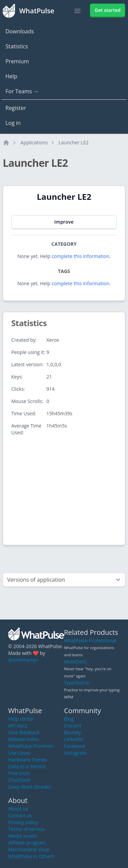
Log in (13, 123)
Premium (17, 61)
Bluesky (73, 732)
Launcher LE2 (74, 142)
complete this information (80, 256)
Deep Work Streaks (29, 787)
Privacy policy (23, 822)
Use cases (19, 753)
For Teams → (22, 91)
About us (18, 809)
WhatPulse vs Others (31, 856)
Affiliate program (27, 843)
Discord (73, 726)
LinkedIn (74, 739)
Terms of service (26, 829)
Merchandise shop (29, 849)
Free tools (19, 773)
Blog (69, 719)
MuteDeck (75, 662)
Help (11, 76)
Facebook (75, 746)
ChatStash (19, 780)
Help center (21, 719)
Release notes (24, 739)
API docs (18, 726)
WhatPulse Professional (90, 640)
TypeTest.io (77, 683)
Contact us (20, 815)
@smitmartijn (23, 660)
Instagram (75, 753)
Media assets (23, 836)
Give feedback (24, 732)
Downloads (20, 31)
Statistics (17, 46)
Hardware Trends (27, 760)
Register (16, 108)
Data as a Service (27, 766)
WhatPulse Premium (31, 746)
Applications (34, 142)
